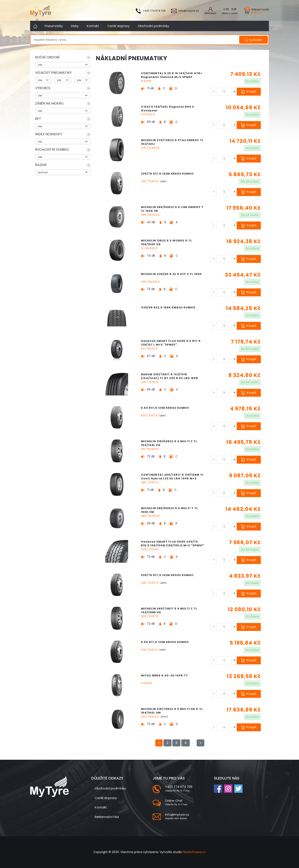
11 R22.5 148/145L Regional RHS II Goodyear (168, 109)
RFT (38, 119)
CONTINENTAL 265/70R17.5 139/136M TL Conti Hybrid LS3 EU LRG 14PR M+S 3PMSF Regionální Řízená (172, 478)
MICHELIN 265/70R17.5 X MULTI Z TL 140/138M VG (169, 610)
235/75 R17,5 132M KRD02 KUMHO (167, 174)
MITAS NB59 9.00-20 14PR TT (164, 675)
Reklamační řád (107, 817)
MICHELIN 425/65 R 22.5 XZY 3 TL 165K (171, 274)
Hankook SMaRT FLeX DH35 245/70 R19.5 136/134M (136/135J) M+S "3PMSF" (173, 544)
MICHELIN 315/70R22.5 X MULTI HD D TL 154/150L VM (172, 711)
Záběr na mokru (49, 103)
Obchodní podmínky (153, 26)
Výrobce (43, 88)
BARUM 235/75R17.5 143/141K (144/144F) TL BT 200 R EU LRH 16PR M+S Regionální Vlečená (170, 378)
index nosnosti (49, 134)
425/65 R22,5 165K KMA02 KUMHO (168, 307)
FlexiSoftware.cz (194, 852)
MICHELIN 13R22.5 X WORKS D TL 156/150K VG (167, 242)
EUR (234, 9)
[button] (63, 58)
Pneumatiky (54, 26)
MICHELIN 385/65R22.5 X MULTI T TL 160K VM (170, 510)
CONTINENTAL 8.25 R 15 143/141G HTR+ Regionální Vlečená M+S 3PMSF (172, 75)
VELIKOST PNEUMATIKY (53, 73)
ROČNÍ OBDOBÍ (47, 57)
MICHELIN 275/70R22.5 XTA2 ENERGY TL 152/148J (172, 142)
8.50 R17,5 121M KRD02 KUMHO (165, 408)
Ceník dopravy (118, 26)
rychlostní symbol (52, 150)
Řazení (41, 165)
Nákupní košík (260, 11)
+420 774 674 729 (179, 787)
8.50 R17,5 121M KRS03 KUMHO (165, 642)
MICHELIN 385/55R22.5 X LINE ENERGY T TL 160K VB (172, 209)
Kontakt (93, 26)
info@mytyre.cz (177, 814)
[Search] (135, 40)
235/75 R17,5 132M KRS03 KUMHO (167, 575)
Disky (75, 26)
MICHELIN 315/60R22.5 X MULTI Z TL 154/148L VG (169, 443)
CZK (226, 9)
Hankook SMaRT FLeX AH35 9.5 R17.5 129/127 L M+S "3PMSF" (171, 343)
